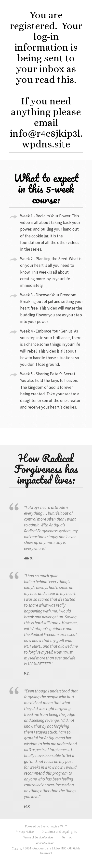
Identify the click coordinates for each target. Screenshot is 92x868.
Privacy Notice (25, 832)
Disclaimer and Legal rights (59, 832)
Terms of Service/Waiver (38, 837)
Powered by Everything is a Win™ (46, 826)
